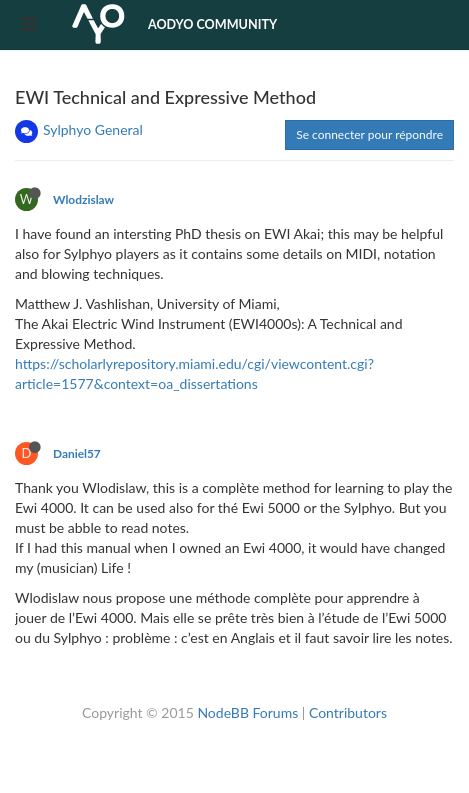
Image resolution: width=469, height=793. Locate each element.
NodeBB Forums (247, 712)
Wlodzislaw (83, 199)
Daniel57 (77, 453)
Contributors (348, 712)
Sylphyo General (93, 129)
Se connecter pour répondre (369, 134)
